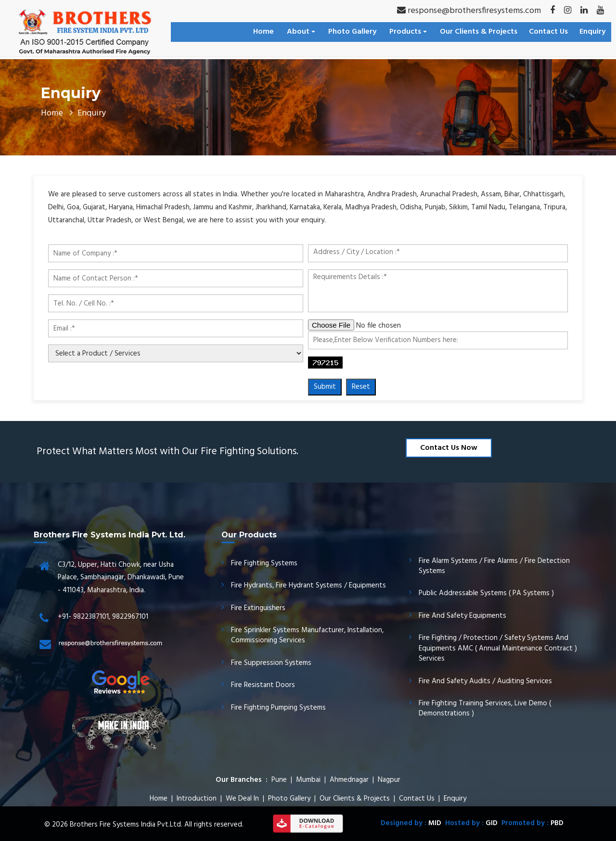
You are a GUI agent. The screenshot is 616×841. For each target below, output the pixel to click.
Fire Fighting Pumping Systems (278, 708)
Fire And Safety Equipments (462, 616)
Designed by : (411, 823)
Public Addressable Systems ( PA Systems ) (486, 593)
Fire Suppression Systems (271, 663)
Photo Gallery (352, 32)
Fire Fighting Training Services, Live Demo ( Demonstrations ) (485, 708)
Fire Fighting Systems (264, 563)
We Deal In (242, 799)
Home (263, 32)
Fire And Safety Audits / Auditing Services (485, 681)
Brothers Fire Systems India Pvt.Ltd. (126, 825)
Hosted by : (469, 823)
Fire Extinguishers (258, 608)
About (301, 32)
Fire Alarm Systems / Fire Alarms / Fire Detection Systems (494, 566)
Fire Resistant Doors (263, 685)
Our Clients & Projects (479, 32)
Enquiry (592, 32)
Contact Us (548, 32)
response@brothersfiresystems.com (469, 11)
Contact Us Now (449, 448)
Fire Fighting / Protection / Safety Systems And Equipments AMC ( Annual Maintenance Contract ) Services (498, 648)
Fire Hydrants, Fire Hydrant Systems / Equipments (308, 586)
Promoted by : (531, 823)
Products (408, 32)
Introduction (197, 799)
